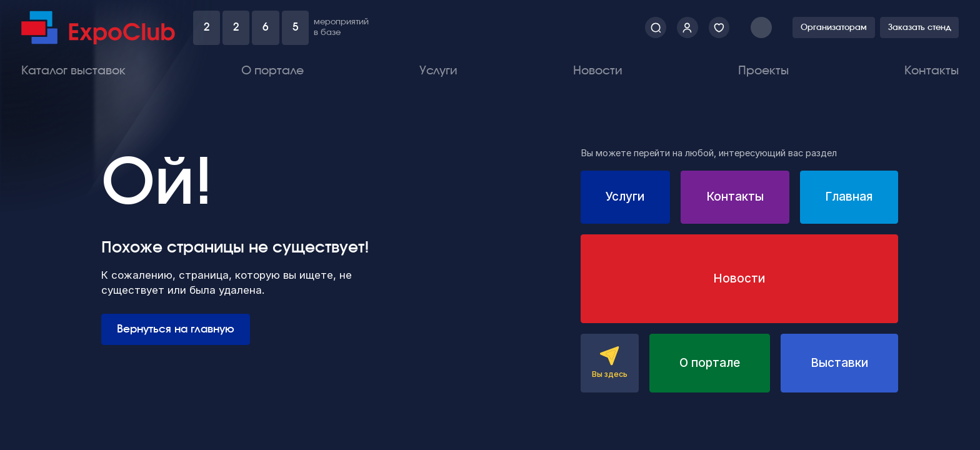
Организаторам (834, 28)
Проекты (763, 71)
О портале (272, 71)
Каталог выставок (73, 71)
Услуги (438, 71)
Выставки (839, 363)
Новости (598, 71)
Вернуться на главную (176, 329)
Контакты (932, 71)
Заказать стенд (920, 28)
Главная (849, 197)
